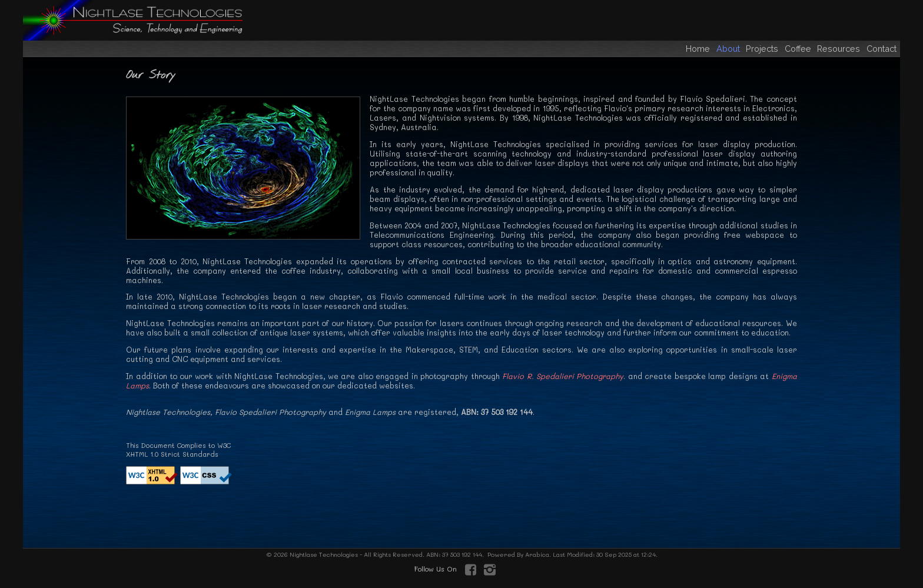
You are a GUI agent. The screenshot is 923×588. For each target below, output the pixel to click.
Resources (840, 49)
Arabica (537, 554)
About (729, 49)
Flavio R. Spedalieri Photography (563, 376)
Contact (882, 49)
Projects (763, 49)
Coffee (799, 49)
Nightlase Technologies (323, 554)
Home (698, 49)
